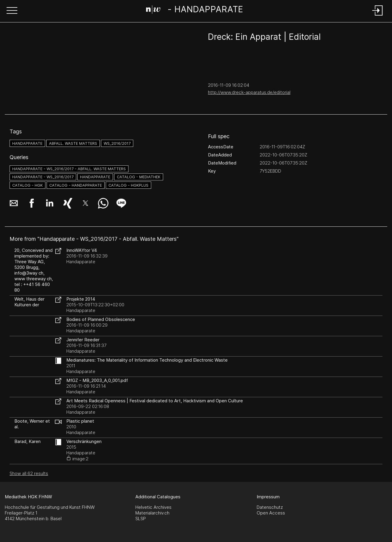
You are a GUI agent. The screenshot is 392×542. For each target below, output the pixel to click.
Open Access (271, 513)
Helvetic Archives (153, 507)
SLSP (141, 519)
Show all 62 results (29, 473)
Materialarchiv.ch (152, 513)
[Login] (378, 16)
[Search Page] (195, 10)
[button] (12, 11)
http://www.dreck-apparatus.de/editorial (249, 92)
